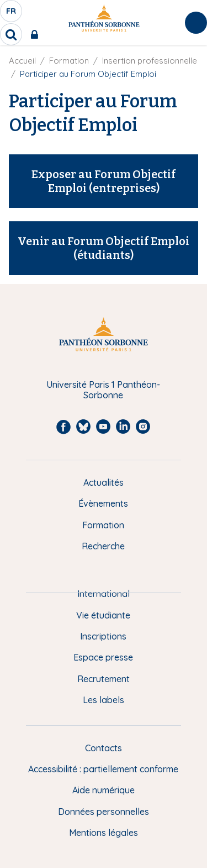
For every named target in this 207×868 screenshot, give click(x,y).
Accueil (22, 61)
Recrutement (104, 679)
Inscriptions (103, 636)
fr (12, 14)
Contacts (104, 748)
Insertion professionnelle (150, 61)
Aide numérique (104, 790)
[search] (11, 34)
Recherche (103, 546)
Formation (69, 61)
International (104, 594)
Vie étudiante (103, 615)
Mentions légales (104, 833)
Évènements (103, 503)
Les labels (104, 700)
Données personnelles (104, 812)
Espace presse (103, 657)
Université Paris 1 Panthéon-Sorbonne (103, 390)
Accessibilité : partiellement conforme (103, 769)
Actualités (104, 482)
